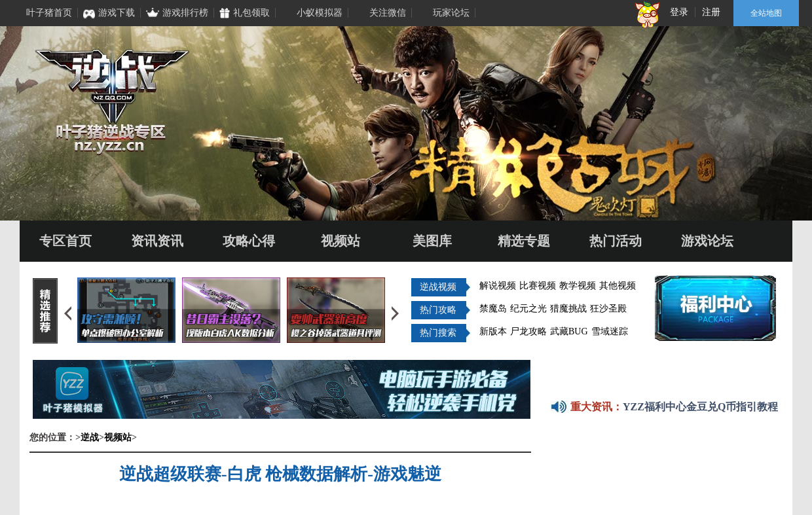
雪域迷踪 (610, 331)
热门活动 (616, 241)
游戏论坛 (707, 241)
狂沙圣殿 (608, 309)
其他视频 (618, 286)
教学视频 (578, 286)
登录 (679, 12)
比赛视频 (538, 286)
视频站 (341, 241)
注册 (711, 12)
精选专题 (524, 241)
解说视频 (498, 286)
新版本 (493, 331)
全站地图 (766, 13)
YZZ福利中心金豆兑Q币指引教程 (700, 407)
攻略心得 (249, 241)
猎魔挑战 (568, 309)
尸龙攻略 (528, 331)
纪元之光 (528, 309)
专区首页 (65, 241)
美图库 (432, 241)
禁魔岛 (493, 309)
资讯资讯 (157, 241)
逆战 (90, 437)
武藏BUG (569, 331)
